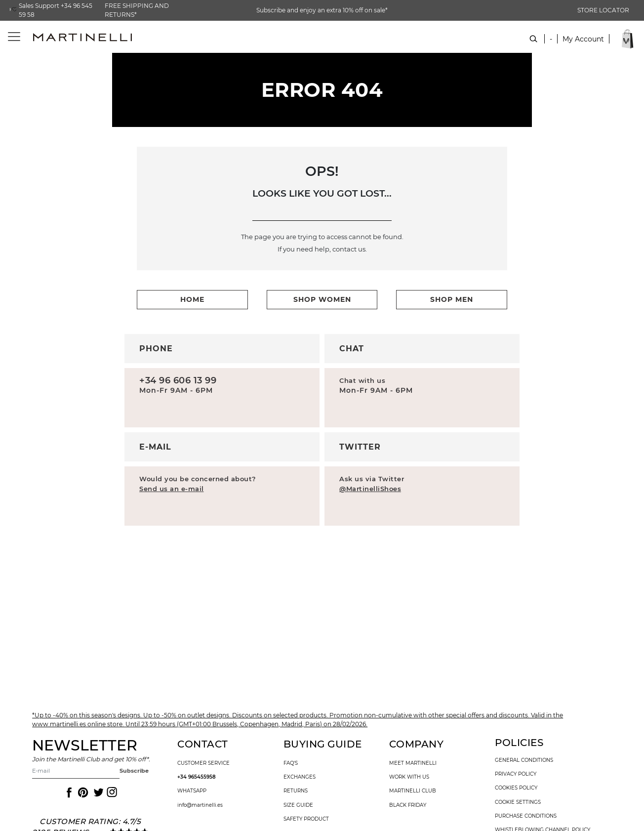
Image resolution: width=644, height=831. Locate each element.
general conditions (524, 760)
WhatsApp (192, 791)
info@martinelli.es (200, 805)
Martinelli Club (413, 791)
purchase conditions (526, 816)
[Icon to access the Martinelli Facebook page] (68, 792)
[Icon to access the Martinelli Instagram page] (111, 792)
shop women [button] (322, 299)
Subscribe (134, 771)
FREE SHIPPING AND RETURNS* (137, 10)
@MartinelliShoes (370, 489)
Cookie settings (518, 802)
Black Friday (408, 805)
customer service (203, 763)
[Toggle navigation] (9, 37)
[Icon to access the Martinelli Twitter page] (97, 792)
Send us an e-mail (172, 489)
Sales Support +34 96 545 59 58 (56, 10)
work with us (409, 777)
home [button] (192, 299)
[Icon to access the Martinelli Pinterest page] (82, 792)
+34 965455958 (197, 777)
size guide (298, 805)
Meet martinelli (413, 763)
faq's (291, 763)
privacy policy (516, 774)
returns (296, 791)
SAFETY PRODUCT (306, 819)
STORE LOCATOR (603, 10)
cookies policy (516, 788)
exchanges (300, 777)
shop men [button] (452, 299)
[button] (583, 44)
